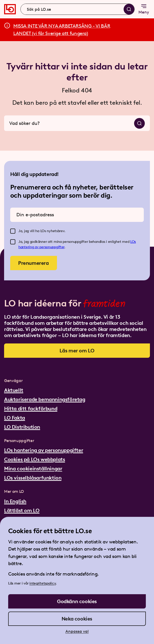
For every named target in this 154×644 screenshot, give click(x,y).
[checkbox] (13, 231)
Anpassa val (77, 631)
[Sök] (129, 9)
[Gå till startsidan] (10, 9)
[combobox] (78, 9)
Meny (144, 9)
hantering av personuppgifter (41, 247)
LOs (133, 242)
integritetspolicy (43, 583)
